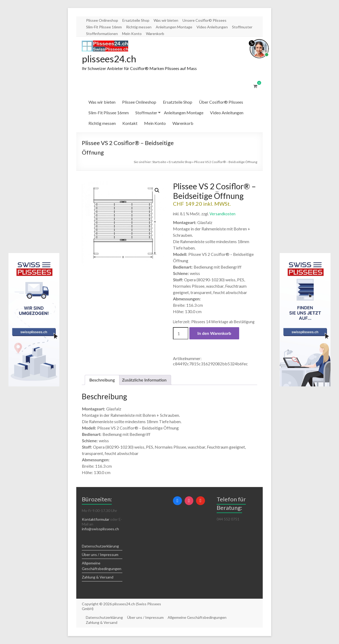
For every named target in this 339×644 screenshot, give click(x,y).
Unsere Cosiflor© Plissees (204, 20)
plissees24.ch (110, 59)
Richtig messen (139, 27)
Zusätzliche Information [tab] (144, 380)
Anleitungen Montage (174, 27)
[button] (157, 191)
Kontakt (130, 123)
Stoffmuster (242, 27)
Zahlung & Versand (98, 577)
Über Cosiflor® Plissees (221, 102)
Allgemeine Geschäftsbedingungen (198, 618)
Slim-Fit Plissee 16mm (104, 27)
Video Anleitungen (212, 27)
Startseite (159, 162)
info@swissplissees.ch (100, 529)
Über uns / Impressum (100, 555)
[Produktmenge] (181, 334)
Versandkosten (222, 214)
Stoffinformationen (102, 34)
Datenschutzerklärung (100, 546)
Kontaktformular (96, 520)
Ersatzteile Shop (136, 20)
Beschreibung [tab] (102, 380)
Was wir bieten (166, 20)
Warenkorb (155, 34)
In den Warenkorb (214, 333)
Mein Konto (132, 34)
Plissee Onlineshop (102, 20)
